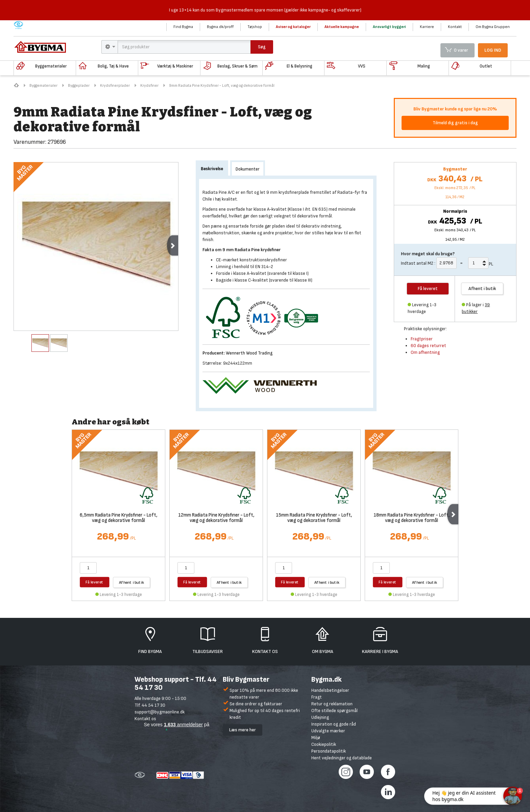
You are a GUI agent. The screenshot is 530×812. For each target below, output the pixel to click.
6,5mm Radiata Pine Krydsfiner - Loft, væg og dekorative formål (119, 518)
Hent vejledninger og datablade (342, 758)
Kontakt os (145, 719)
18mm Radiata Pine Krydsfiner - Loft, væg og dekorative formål (412, 518)
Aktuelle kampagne (342, 27)
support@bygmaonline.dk (160, 712)
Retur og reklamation (332, 704)
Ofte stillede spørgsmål (334, 711)
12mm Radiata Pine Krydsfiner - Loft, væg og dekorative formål (216, 518)
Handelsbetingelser (330, 690)
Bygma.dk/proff (220, 27)
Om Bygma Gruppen (493, 27)
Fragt (317, 697)
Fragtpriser (422, 339)
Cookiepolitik (324, 744)
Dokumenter (248, 169)
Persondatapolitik (329, 751)
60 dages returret (428, 346)
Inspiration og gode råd (334, 724)
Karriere (427, 27)
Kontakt (455, 27)
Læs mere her (243, 730)
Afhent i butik (482, 289)
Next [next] (173, 245)
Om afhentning (425, 352)
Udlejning (320, 717)
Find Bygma (183, 27)
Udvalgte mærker (328, 731)
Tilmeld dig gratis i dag (455, 123)
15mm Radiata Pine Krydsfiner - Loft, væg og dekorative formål (314, 518)
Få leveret (94, 582)
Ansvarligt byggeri (389, 27)
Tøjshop (255, 27)
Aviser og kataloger (293, 27)
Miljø (316, 738)
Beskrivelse (212, 169)
